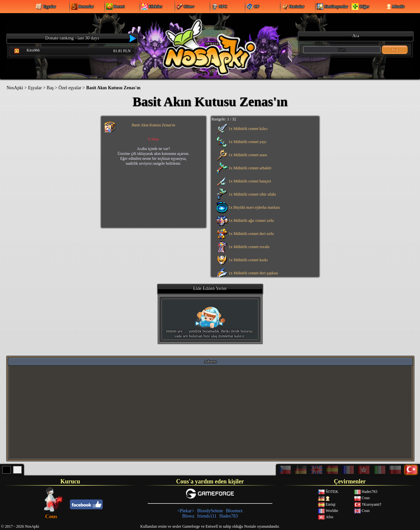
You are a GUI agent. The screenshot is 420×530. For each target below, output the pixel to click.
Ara (395, 50)
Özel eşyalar (70, 88)
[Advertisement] (210, 412)
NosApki (15, 88)
